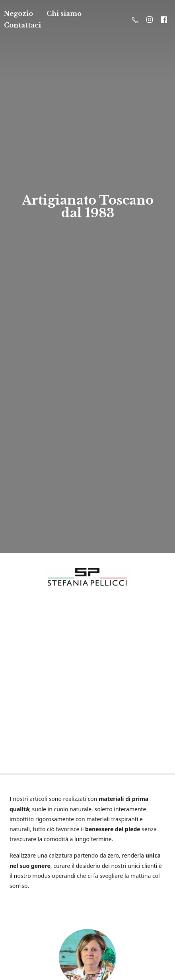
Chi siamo (64, 14)
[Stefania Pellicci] (87, 577)
